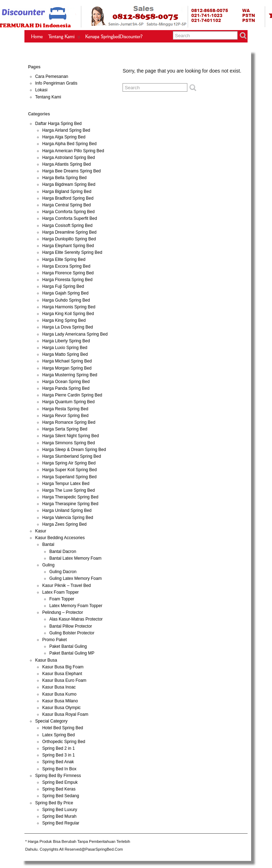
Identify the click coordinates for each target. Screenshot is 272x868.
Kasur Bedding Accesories (60, 538)
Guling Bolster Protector (72, 633)
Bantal (48, 544)
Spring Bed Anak (58, 762)
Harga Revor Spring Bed (65, 416)
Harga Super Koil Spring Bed (69, 470)
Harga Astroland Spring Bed (69, 158)
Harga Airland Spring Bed (66, 130)
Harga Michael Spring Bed (67, 361)
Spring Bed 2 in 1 (58, 748)
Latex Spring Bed (58, 735)
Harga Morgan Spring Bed (67, 368)
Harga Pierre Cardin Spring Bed (72, 395)
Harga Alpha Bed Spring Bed (69, 144)
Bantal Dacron (63, 552)
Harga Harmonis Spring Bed (69, 307)
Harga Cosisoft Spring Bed (67, 225)
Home (37, 37)
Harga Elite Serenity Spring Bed (72, 252)
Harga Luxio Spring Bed (65, 348)
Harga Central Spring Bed (66, 205)
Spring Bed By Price (54, 803)
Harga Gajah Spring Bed (65, 293)
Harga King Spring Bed (64, 320)
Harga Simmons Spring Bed (69, 443)
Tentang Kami (65, 38)
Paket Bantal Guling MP (72, 653)
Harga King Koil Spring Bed (68, 314)
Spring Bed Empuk (60, 782)
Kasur (41, 531)
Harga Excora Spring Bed (66, 266)
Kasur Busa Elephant (62, 674)
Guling (48, 565)
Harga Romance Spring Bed (69, 422)
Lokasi (41, 90)
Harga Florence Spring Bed (68, 273)
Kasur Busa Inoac (59, 687)
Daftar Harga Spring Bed (58, 124)
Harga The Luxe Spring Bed (69, 490)
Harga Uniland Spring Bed (67, 510)
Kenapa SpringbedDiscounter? (114, 37)
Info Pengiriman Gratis (56, 83)
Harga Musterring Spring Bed (70, 375)
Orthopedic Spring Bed (64, 742)
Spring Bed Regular (61, 823)
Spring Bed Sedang (61, 796)
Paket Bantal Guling (68, 646)
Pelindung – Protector (63, 612)
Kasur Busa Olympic (61, 708)
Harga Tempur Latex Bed (66, 484)
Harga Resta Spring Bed (65, 409)
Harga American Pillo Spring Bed (73, 151)
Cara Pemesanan (52, 76)
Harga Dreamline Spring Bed (69, 232)
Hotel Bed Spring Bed (63, 728)
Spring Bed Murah (59, 816)
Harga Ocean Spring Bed (66, 382)
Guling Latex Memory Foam (75, 578)
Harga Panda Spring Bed (66, 388)
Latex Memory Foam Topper (76, 606)
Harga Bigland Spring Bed (67, 192)
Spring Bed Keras (59, 789)
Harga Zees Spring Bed (64, 524)
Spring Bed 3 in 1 (58, 755)
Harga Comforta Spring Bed (68, 212)
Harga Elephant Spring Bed (68, 246)
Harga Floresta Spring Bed (67, 280)
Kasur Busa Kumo (59, 694)
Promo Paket (54, 640)
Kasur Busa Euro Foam (64, 680)
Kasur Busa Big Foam (63, 667)
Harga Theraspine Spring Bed (70, 504)
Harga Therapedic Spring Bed (70, 497)
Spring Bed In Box (59, 769)
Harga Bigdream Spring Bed (69, 184)
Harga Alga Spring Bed (64, 137)
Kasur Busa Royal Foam (65, 714)
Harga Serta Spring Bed (65, 429)
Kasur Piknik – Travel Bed (66, 586)
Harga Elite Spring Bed (64, 259)
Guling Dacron (63, 572)
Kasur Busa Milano (60, 701)
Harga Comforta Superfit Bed (70, 218)
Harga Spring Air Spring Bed (69, 463)
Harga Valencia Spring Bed (68, 518)
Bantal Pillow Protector (71, 626)
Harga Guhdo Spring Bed (66, 300)
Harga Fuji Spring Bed (63, 286)
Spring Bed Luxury (60, 810)
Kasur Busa (46, 660)
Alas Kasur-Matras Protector (76, 619)
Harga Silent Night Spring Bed (70, 436)
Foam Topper (62, 599)
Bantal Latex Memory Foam (75, 558)
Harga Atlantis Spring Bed (66, 164)
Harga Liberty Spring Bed (66, 341)
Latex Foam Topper (60, 592)
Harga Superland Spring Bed (69, 477)
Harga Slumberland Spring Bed (72, 456)
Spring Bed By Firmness (58, 776)
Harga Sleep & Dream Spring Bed (74, 450)
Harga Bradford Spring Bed (68, 198)
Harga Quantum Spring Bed (68, 402)
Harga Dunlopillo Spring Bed (69, 239)
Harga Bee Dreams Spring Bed (71, 171)
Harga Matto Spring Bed (65, 354)
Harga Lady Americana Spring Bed (75, 334)
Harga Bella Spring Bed (64, 178)
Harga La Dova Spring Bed (67, 327)
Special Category (51, 721)
